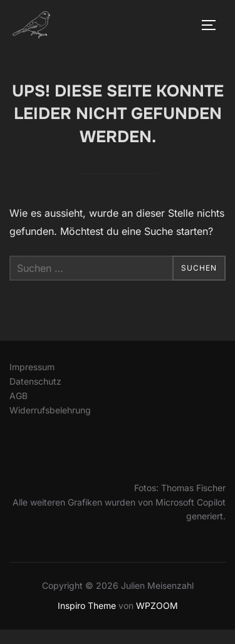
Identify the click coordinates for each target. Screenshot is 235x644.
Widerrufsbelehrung (50, 410)
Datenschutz (35, 381)
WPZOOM (157, 605)
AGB (18, 396)
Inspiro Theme (87, 605)
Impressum (32, 367)
